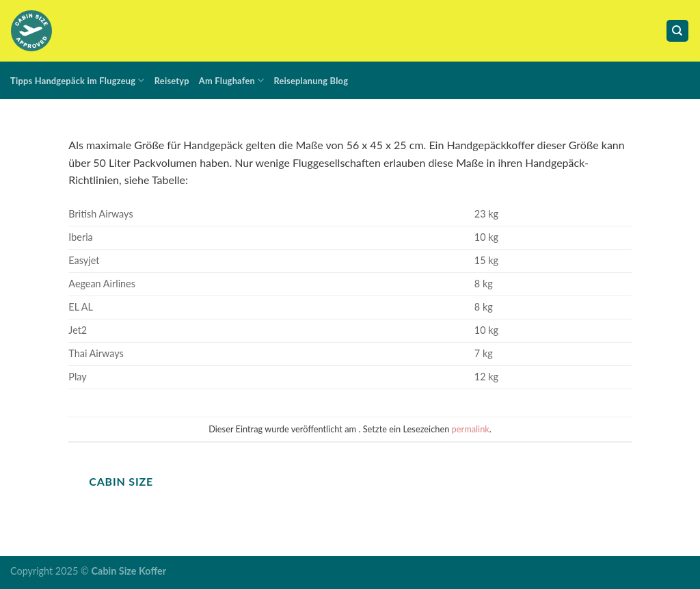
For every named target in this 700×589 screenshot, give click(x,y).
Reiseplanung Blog (311, 81)
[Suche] (678, 31)
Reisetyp (172, 81)
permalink (471, 429)
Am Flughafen (232, 80)
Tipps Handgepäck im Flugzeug (78, 80)
